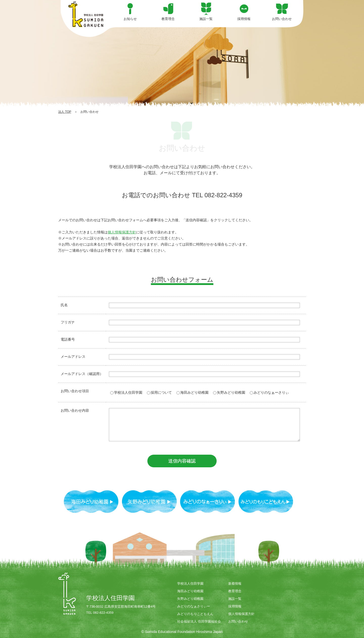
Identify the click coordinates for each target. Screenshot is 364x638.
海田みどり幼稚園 (192, 392)
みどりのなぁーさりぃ (269, 392)
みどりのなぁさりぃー (194, 606)
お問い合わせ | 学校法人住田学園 (86, 14)
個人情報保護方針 (122, 232)
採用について (159, 392)
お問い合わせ (238, 621)
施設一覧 (235, 599)
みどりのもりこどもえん (195, 614)
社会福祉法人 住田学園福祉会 (199, 621)
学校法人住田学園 (126, 392)
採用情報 (235, 606)
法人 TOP (65, 112)
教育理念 (235, 591)
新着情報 (235, 584)
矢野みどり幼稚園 (229, 392)
